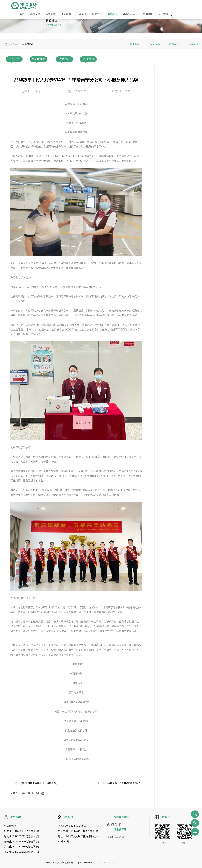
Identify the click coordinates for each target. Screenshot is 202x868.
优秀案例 (60, 16)
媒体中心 (15, 44)
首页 (21, 16)
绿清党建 (135, 16)
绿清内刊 (193, 44)
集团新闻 (134, 44)
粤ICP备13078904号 (108, 863)
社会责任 (149, 16)
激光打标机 (133, 863)
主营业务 (46, 16)
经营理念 (88, 16)
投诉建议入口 (115, 825)
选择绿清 (74, 16)
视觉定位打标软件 (156, 863)
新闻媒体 (102, 16)
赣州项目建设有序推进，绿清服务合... (42, 784)
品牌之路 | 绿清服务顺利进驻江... (124, 784)
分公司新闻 (154, 44)
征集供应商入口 (116, 837)
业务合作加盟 (118, 16)
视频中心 (174, 44)
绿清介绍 (33, 16)
